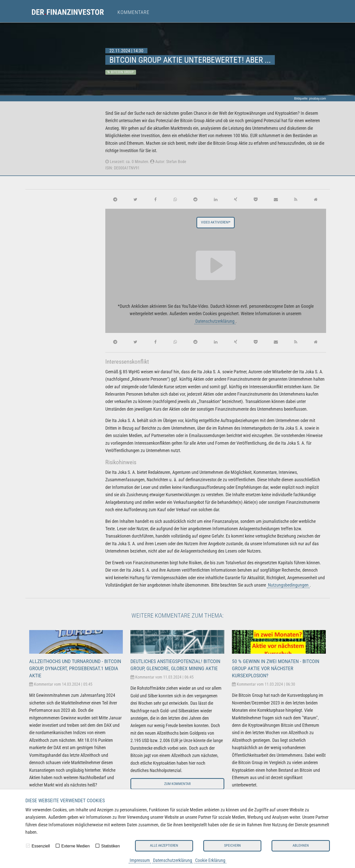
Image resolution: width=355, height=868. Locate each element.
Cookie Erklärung (210, 860)
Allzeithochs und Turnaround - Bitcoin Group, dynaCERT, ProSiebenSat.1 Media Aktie (75, 668)
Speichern (232, 846)
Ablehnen (301, 846)
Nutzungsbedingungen (288, 585)
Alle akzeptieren (164, 846)
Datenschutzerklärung (173, 860)
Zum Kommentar (177, 784)
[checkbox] (28, 846)
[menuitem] (72, 12)
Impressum (140, 860)
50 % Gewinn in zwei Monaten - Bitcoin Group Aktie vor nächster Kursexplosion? (276, 668)
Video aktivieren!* (216, 222)
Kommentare (133, 12)
